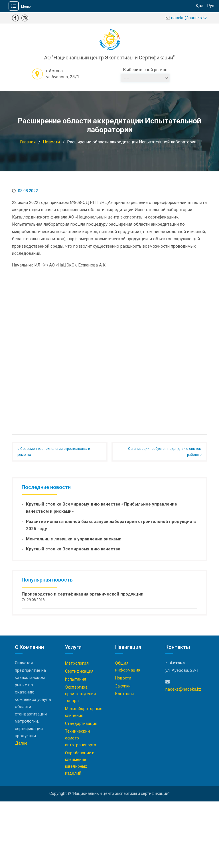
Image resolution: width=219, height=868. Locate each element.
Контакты (125, 761)
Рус (211, 6)
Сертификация (79, 738)
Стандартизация (81, 790)
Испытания (76, 746)
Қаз (199, 6)
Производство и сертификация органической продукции (83, 661)
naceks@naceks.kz (189, 18)
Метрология (77, 730)
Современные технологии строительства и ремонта (54, 518)
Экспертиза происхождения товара (81, 761)
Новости (123, 745)
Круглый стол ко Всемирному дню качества (73, 616)
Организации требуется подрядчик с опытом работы (165, 518)
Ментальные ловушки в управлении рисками (74, 606)
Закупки (123, 753)
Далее (21, 810)
